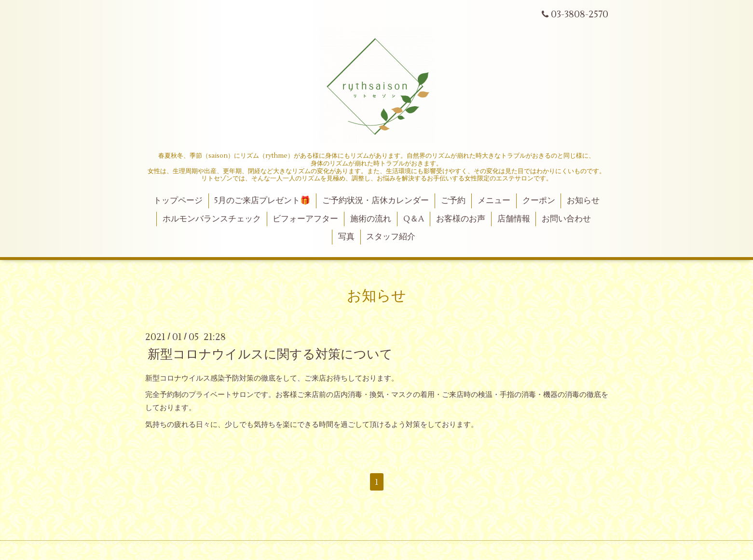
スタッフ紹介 (391, 237)
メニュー (494, 201)
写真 (346, 237)
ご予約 (453, 201)
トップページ (178, 201)
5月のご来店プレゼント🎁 (262, 201)
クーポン (539, 201)
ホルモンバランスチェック (212, 219)
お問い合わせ (566, 219)
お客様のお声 (461, 219)
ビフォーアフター (305, 219)
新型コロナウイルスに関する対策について (270, 354)
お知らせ (583, 201)
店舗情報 (514, 219)
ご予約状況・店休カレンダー (376, 201)
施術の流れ (371, 219)
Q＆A (414, 219)
